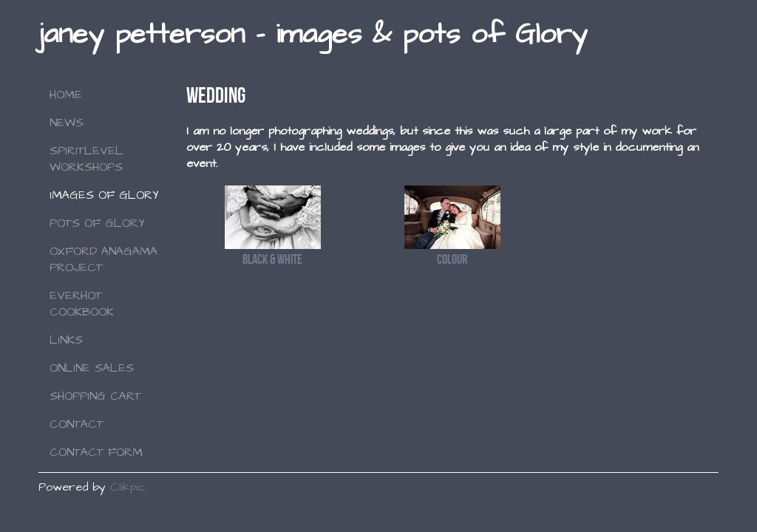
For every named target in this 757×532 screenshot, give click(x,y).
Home (66, 95)
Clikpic (128, 487)
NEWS (67, 123)
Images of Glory (104, 195)
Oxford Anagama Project (103, 259)
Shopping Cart (95, 396)
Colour (452, 259)
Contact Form (96, 452)
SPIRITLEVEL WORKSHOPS (86, 159)
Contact (77, 424)
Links (66, 340)
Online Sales (92, 368)
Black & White (272, 259)
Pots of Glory (97, 223)
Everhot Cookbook (82, 304)
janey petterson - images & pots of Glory (313, 34)
